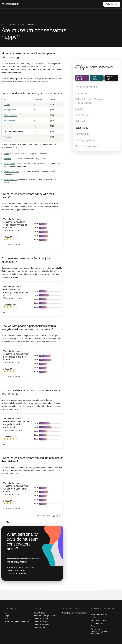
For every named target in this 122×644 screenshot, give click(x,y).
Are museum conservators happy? (34, 34)
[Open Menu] (53, 4)
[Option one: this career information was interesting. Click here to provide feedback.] (54, 516)
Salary (79, 109)
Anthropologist (10, 110)
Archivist (7, 137)
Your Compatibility (87, 87)
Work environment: (11, 171)
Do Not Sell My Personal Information (100, 633)
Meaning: (7, 158)
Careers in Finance (41, 619)
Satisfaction (83, 128)
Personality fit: (9, 163)
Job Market (82, 115)
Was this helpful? (44, 516)
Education (82, 121)
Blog (7, 613)
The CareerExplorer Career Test (17, 622)
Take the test (112, 4)
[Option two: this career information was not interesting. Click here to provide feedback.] (60, 516)
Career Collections (40, 613)
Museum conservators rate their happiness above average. (28, 55)
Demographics (85, 140)
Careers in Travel (40, 627)
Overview (81, 93)
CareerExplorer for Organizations (74, 613)
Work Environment (87, 146)
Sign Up (8, 619)
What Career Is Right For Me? (45, 616)
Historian (7, 126)
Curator (7, 104)
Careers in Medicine (41, 622)
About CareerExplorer (99, 615)
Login (7, 616)
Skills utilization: (10, 179)
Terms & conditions (98, 623)
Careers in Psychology (42, 624)
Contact (94, 617)
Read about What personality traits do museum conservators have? (22, 570)
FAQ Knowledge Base (99, 620)
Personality (82, 134)
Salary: (6, 153)
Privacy (94, 626)
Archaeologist (9, 121)
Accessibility (95, 629)
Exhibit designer (10, 115)
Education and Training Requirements (90, 101)
